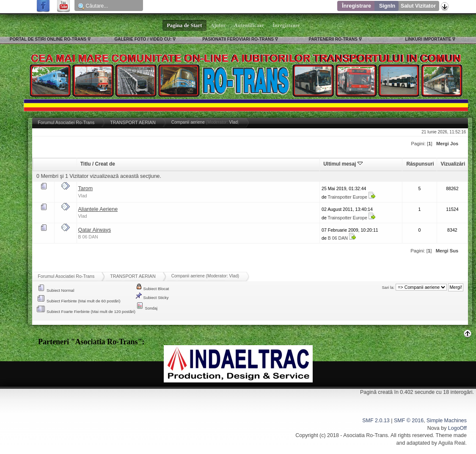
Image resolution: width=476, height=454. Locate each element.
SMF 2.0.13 (376, 421)
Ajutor (218, 25)
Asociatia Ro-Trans (366, 435)
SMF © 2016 (409, 421)
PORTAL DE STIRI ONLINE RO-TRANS (48, 39)
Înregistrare (356, 6)
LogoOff (457, 428)
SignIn (387, 6)
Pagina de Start (184, 25)
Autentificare (249, 25)
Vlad (234, 122)
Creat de (105, 164)
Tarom (86, 188)
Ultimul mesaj (343, 164)
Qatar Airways (95, 230)
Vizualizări (453, 164)
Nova (433, 428)
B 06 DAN (88, 237)
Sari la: (388, 287)
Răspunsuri (420, 164)
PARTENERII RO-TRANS (333, 39)
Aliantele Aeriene (98, 209)
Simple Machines (447, 421)
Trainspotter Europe (348, 197)
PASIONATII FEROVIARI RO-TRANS (238, 39)
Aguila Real (452, 443)
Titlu (86, 164)
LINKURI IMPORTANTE (428, 39)
